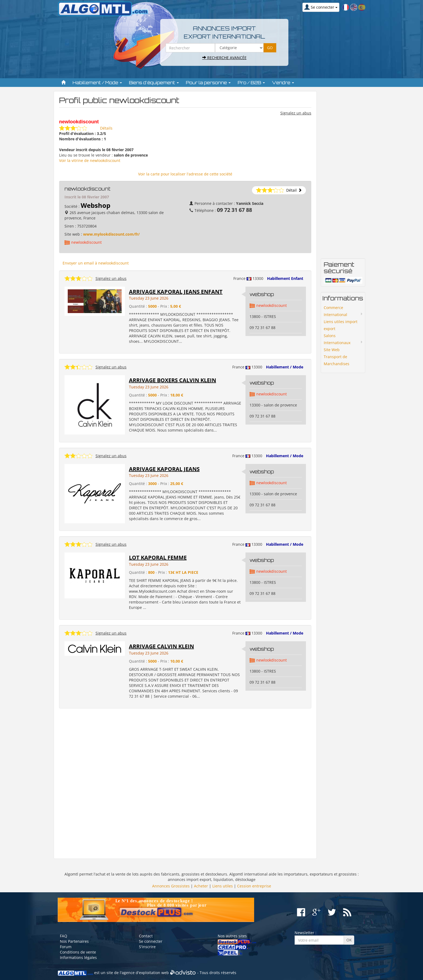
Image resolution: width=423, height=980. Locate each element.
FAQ (64, 936)
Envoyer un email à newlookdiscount (96, 263)
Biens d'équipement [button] (154, 83)
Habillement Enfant (285, 278)
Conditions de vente (78, 952)
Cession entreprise (254, 886)
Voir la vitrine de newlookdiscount (90, 160)
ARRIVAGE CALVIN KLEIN (161, 646)
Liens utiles (223, 886)
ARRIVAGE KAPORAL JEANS (164, 469)
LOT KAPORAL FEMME (158, 557)
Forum (66, 947)
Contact (146, 936)
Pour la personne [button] (208, 83)
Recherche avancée (224, 58)
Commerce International (335, 311)
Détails (106, 128)
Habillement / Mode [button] (97, 83)
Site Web (332, 350)
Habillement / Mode (285, 367)
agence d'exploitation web (145, 973)
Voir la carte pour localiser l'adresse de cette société (185, 174)
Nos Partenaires (74, 941)
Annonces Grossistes (171, 886)
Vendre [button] (283, 83)
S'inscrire (147, 947)
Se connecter (151, 941)
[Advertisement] (185, 784)
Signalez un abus (296, 113)
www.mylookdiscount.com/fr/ (111, 234)
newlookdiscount (86, 242)
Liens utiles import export (341, 325)
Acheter (201, 886)
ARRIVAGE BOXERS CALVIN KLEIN (173, 380)
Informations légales (78, 957)
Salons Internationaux (337, 339)
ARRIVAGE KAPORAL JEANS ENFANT (176, 292)
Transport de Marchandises (337, 360)
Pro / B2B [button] (251, 83)
